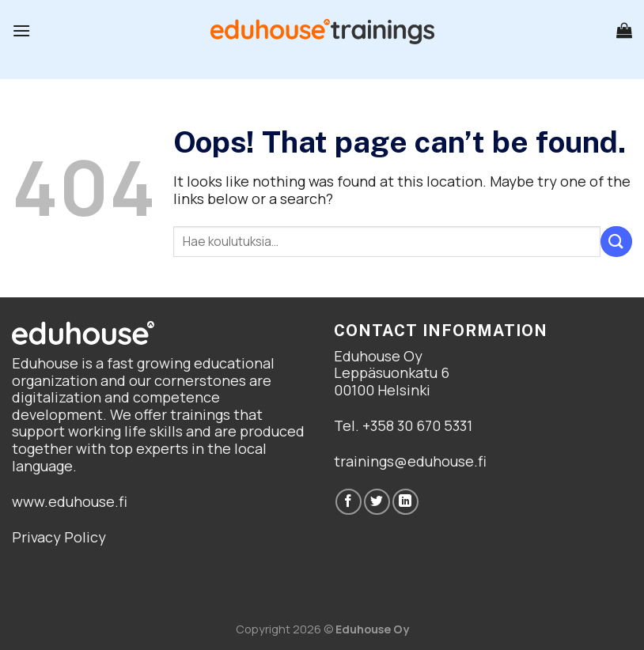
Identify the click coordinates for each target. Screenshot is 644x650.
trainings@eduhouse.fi (410, 461)
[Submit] (616, 242)
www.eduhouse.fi (70, 501)
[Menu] (21, 30)
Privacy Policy (59, 537)
